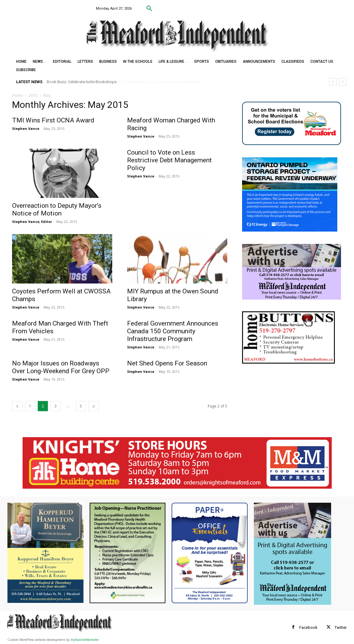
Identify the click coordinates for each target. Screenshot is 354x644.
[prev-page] (17, 406)
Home (17, 95)
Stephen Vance (26, 128)
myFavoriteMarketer (85, 640)
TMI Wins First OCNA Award (53, 120)
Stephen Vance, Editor (32, 222)
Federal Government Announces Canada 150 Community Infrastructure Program (173, 331)
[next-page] (94, 406)
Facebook (308, 627)
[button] (149, 9)
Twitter (341, 627)
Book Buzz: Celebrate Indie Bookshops (82, 82)
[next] (343, 82)
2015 (33, 95)
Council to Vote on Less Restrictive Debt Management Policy (169, 160)
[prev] (333, 82)
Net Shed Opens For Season (167, 363)
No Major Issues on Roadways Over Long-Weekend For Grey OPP (61, 367)
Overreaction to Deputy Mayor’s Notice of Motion (57, 209)
